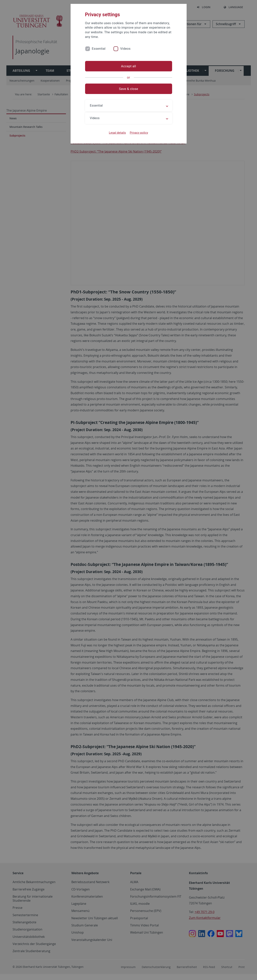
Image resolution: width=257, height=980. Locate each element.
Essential (99, 49)
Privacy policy (139, 133)
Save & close (128, 89)
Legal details (117, 133)
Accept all (128, 66)
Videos (125, 49)
